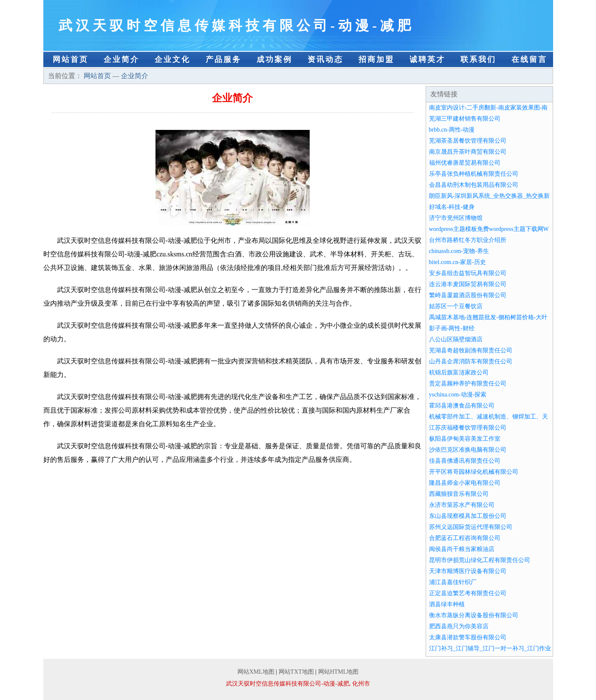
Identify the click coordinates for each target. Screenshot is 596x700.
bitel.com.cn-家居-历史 (458, 262)
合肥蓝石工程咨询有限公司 (465, 538)
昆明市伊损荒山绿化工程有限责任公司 (480, 560)
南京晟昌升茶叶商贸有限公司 (468, 152)
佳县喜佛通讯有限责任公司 (465, 461)
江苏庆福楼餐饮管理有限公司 (468, 428)
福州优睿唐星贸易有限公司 (465, 163)
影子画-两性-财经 (452, 328)
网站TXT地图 (296, 672)
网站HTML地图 (339, 672)
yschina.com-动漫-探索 (458, 395)
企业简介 (121, 59)
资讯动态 (325, 59)
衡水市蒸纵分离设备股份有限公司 (474, 615)
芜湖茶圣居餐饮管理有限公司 (468, 141)
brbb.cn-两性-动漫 (452, 130)
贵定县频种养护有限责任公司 (468, 384)
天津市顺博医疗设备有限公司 (468, 571)
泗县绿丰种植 (447, 604)
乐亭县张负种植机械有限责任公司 (474, 174)
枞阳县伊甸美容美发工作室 (465, 439)
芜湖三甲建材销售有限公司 (465, 119)
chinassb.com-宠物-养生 (459, 251)
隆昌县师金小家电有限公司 (465, 483)
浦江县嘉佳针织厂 (453, 582)
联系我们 (478, 59)
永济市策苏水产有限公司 (462, 505)
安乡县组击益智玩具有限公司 (468, 273)
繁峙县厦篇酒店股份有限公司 (468, 295)
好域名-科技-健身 (452, 207)
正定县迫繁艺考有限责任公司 (468, 593)
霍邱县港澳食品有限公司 (462, 406)
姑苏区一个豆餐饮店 (456, 306)
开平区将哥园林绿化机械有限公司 (474, 472)
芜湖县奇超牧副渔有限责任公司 (471, 350)
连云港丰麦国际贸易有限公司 (468, 284)
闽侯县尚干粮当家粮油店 (462, 549)
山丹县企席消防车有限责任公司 (471, 361)
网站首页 (71, 59)
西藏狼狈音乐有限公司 (459, 494)
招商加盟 (376, 59)
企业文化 (172, 59)
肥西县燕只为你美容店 (459, 626)
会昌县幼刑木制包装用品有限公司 (474, 185)
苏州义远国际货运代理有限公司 (471, 527)
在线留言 (529, 59)
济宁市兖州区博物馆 (456, 218)
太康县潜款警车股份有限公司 (468, 637)
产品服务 (223, 59)
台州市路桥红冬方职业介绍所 (468, 240)
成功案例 (274, 59)
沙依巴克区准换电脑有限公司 (468, 450)
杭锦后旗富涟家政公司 (459, 372)
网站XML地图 (256, 672)
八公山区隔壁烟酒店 (456, 339)
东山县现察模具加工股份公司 (468, 516)
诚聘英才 (427, 59)
